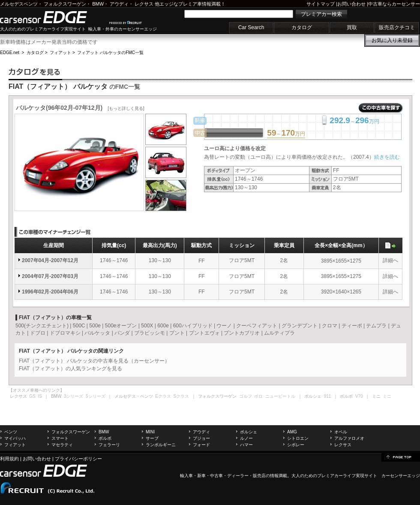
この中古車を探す (381, 108)
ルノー (246, 438)
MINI (150, 432)
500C (79, 326)
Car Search (251, 27)
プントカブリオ (242, 333)
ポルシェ (249, 432)
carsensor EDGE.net (52, 17)
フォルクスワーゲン (65, 4)
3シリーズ (74, 396)
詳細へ (390, 260)
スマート (60, 438)
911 (328, 396)
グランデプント (300, 326)
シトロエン (298, 438)
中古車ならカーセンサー (394, 4)
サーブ (152, 438)
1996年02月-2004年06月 (50, 292)
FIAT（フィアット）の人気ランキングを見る (70, 369)
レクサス (144, 4)
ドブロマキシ (65, 333)
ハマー (246, 445)
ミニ (387, 396)
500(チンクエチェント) (42, 326)
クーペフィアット (257, 326)
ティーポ (352, 326)
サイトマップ (321, 4)
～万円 (286, 133)
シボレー (296, 445)
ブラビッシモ (150, 333)
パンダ (122, 333)
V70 (359, 396)
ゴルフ (246, 396)
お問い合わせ (351, 4)
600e (163, 326)
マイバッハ (15, 438)
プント (177, 333)
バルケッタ (97, 333)
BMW (98, 4)
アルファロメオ (349, 438)
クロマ (330, 326)
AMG (292, 432)
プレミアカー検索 (321, 14)
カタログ (302, 27)
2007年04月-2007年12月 (50, 260)
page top (401, 457)
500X (147, 326)
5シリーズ (96, 396)
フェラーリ (109, 445)
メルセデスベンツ (19, 4)
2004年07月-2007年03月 (50, 276)
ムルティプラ (279, 333)
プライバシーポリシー (78, 459)
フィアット (60, 53)
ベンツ (11, 432)
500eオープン (121, 326)
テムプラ (376, 326)
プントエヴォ (204, 333)
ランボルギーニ (161, 445)
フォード (201, 445)
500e (95, 326)
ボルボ (105, 438)
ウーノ (224, 326)
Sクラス (181, 396)
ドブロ (38, 333)
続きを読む (387, 157)
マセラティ (62, 445)
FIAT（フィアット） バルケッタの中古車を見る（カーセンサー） (94, 361)
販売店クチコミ (397, 27)
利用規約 (9, 459)
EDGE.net (10, 53)
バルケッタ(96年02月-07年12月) (80, 108)
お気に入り (392, 40)
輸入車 (186, 476)
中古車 (216, 476)
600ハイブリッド (193, 326)
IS (40, 396)
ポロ (258, 396)
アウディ (119, 4)
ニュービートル (280, 396)
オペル (341, 432)
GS (32, 396)
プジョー (201, 438)
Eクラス (163, 396)
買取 (352, 27)
